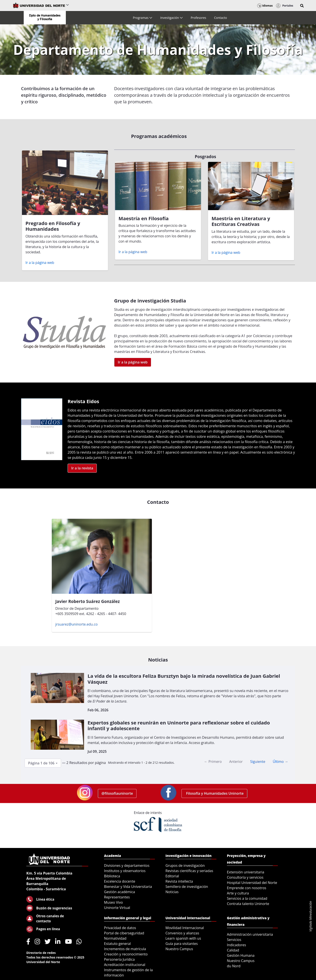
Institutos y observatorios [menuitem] (125, 871)
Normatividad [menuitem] (115, 938)
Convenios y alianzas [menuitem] (182, 933)
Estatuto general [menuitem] (117, 944)
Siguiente (258, 762)
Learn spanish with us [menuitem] (183, 938)
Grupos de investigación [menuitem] (185, 866)
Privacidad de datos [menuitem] (120, 928)
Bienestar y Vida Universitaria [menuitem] (128, 887)
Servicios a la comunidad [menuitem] (247, 898)
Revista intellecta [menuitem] (179, 881)
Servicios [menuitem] (234, 940)
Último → (280, 762)
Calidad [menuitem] (233, 950)
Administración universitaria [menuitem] (250, 934)
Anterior (236, 762)
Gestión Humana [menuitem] (241, 955)
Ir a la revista (82, 468)
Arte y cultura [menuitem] (238, 893)
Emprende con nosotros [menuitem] (247, 888)
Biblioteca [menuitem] (112, 876)
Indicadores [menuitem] (236, 945)
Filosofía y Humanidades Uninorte (214, 793)
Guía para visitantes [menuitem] (182, 944)
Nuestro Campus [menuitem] (179, 949)
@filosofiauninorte (117, 793)
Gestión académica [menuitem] (119, 892)
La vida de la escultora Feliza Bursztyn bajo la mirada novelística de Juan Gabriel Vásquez (184, 679)
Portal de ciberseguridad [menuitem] (124, 933)
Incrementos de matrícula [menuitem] (125, 949)
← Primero (213, 762)
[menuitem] (143, 18)
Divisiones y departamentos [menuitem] (127, 866)
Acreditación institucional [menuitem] (125, 965)
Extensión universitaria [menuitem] (246, 872)
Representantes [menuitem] (117, 897)
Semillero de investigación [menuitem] (187, 887)
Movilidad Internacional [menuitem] (185, 928)
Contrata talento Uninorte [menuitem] (248, 904)
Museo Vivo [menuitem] (113, 902)
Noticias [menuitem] (172, 892)
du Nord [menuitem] (234, 966)
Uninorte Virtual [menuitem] (117, 908)
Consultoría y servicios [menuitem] (245, 877)
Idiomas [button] (265, 6)
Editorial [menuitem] (172, 876)
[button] (302, 6)
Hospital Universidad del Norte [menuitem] (252, 883)
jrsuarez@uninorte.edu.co (76, 624)
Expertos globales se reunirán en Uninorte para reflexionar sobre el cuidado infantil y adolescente (179, 725)
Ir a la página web (40, 263)
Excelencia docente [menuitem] (120, 881)
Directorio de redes (41, 953)
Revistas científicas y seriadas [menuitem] (189, 871)
